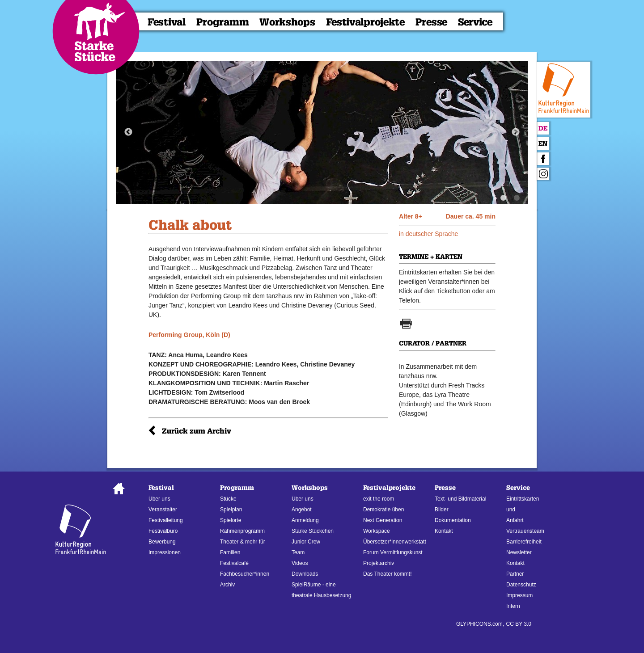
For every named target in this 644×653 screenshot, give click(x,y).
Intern (513, 606)
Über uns (159, 499)
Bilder (442, 510)
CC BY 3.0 (519, 624)
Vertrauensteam (525, 531)
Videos (300, 563)
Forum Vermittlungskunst (393, 552)
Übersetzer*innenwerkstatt (395, 542)
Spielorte (231, 520)
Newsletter (519, 552)
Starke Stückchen (313, 531)
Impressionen (165, 552)
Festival (167, 22)
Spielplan (231, 510)
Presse (431, 22)
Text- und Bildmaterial (460, 499)
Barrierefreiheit (524, 542)
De (543, 128)
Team (298, 552)
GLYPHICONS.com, (480, 624)
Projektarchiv (379, 563)
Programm (223, 22)
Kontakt (444, 531)
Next (516, 132)
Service (475, 22)
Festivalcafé (234, 563)
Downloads (305, 574)
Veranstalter (163, 510)
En (543, 144)
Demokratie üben (383, 510)
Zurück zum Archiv (197, 431)
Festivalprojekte (365, 22)
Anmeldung (305, 520)
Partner (515, 574)
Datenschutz (521, 585)
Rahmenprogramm (242, 531)
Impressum (519, 595)
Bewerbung (162, 542)
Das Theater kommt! (387, 574)
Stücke (228, 499)
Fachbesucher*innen (245, 574)
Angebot (302, 510)
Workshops (287, 22)
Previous (128, 132)
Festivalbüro (163, 531)
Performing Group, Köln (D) (189, 335)
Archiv (227, 585)
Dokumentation (453, 520)
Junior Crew (306, 542)
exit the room (379, 499)
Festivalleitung (166, 520)
